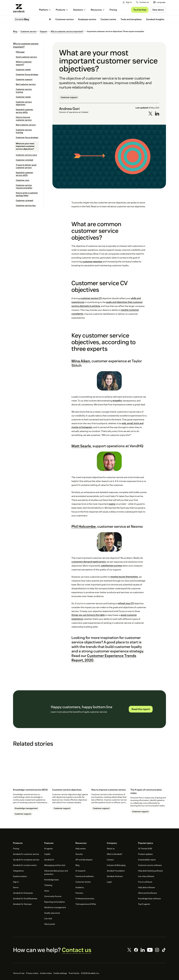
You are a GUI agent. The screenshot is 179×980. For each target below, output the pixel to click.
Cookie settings (60, 973)
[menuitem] (159, 2)
